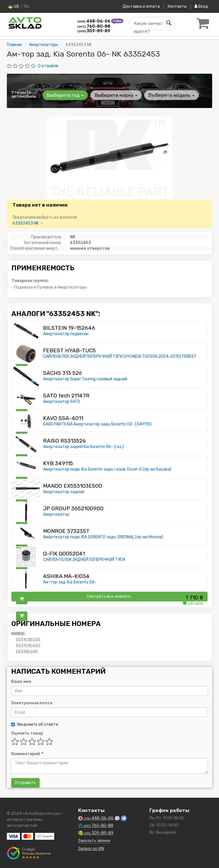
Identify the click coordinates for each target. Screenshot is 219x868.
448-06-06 (94, 21)
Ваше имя (21, 682)
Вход (201, 6)
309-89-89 (94, 31)
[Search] (169, 23)
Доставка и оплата (141, 6)
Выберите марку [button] (116, 95)
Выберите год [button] (65, 95)
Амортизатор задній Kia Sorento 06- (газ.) (83, 447)
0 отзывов (48, 66)
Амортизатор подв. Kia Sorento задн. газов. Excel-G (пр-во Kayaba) (107, 469)
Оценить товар (27, 733)
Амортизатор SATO (62, 402)
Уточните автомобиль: (24, 94)
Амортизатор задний (64, 492)
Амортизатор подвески (66, 334)
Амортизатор (56, 514)
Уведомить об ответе (35, 724)
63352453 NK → (28, 223)
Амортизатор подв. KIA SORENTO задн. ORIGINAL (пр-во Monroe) (103, 537)
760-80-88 (94, 26)
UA (14, 6)
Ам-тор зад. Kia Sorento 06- (70, 582)
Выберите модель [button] (171, 95)
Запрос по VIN (91, 849)
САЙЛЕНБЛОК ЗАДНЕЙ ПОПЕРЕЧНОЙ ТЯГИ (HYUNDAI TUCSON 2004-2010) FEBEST (120, 356)
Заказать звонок (94, 841)
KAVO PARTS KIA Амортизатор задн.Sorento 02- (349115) (97, 424)
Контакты (177, 6)
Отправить (25, 783)
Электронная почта (32, 703)
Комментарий (27, 754)
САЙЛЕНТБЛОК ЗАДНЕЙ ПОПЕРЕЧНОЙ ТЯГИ (84, 560)
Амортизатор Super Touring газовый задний (85, 379)
